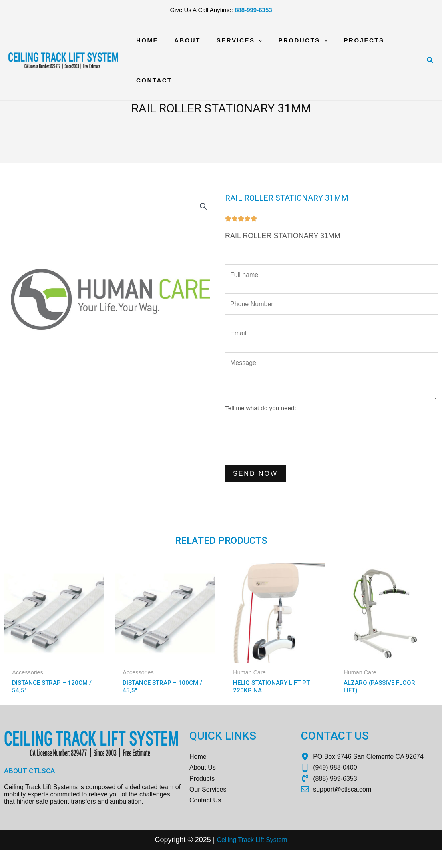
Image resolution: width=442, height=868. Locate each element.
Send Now (255, 481)
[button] (203, 207)
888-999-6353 (253, 10)
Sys (273, 858)
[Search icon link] (430, 60)
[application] (248, 40)
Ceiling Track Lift (239, 858)
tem (286, 858)
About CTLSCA (30, 782)
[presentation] (286, 445)
